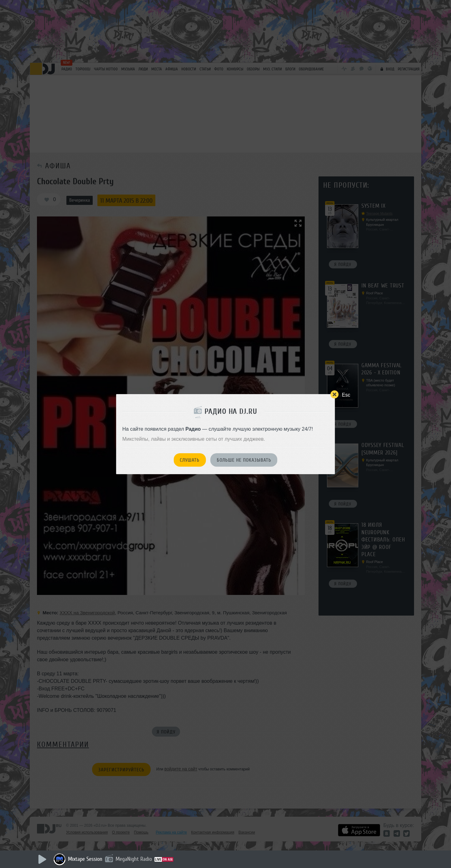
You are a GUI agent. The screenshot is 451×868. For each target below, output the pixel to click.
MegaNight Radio (134, 859)
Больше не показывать (244, 460)
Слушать (190, 460)
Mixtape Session (85, 859)
